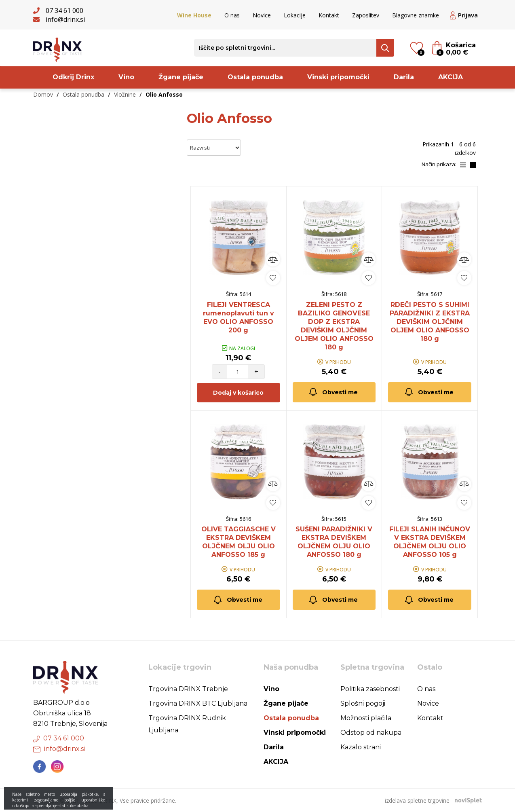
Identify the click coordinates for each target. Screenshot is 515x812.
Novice (262, 15)
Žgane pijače (181, 77)
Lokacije (295, 15)
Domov (43, 94)
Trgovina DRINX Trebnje (188, 689)
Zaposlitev (366, 15)
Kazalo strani (361, 747)
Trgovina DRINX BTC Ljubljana (198, 703)
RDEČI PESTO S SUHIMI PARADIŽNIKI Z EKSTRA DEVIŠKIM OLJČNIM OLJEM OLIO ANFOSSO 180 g (430, 322)
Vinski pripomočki (338, 77)
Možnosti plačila (366, 718)
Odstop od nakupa (371, 733)
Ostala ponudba (255, 77)
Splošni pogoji (363, 703)
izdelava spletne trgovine (417, 800)
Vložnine (125, 94)
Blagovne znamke (416, 15)
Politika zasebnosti (370, 689)
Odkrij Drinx (73, 77)
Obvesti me (333, 392)
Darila (404, 77)
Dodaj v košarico (238, 393)
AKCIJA (451, 77)
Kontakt (329, 15)
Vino (126, 77)
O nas (232, 15)
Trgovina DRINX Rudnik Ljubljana (187, 724)
